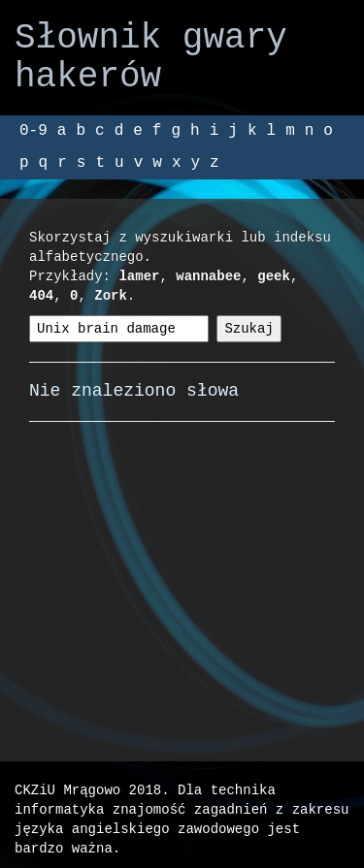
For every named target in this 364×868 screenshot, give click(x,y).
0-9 (33, 131)
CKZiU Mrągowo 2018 (88, 790)
